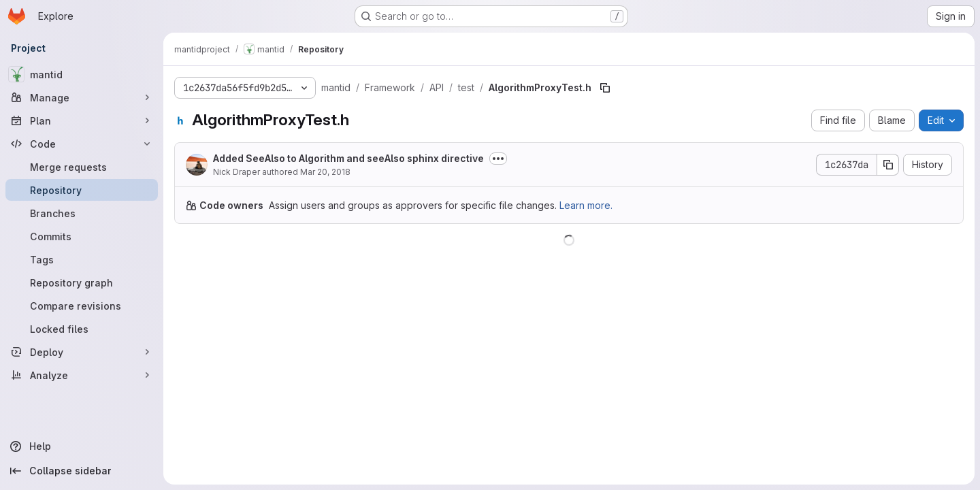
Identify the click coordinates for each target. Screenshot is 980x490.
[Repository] (82, 190)
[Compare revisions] (82, 306)
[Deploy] (82, 352)
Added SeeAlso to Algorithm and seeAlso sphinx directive (348, 158)
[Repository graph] (82, 282)
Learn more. (586, 205)
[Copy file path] (605, 88)
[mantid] (82, 74)
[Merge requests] (82, 167)
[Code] (82, 144)
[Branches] (82, 213)
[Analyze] (82, 375)
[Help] (82, 446)
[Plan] (82, 120)
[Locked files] (82, 329)
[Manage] (82, 97)
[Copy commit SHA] (888, 165)
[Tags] (82, 259)
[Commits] (82, 236)
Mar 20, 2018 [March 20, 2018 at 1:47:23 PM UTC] (325, 172)
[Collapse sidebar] (82, 471)
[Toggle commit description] (498, 159)
